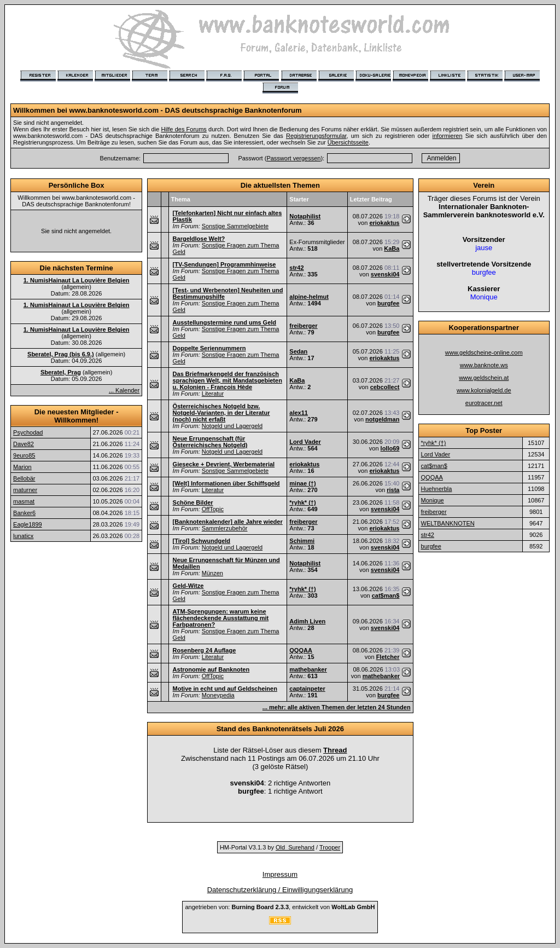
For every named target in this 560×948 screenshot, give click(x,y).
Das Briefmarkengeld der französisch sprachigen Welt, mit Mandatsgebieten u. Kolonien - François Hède (227, 380)
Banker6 (24, 513)
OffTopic (213, 509)
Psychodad (28, 432)
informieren (448, 136)
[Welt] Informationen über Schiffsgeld (226, 483)
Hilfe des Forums (183, 129)
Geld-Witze (188, 586)
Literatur (213, 394)
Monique (433, 500)
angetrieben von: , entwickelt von (280, 907)
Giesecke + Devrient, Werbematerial (224, 464)
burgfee (388, 303)
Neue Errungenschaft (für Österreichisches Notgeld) (210, 442)
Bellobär (24, 478)
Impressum (280, 874)
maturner (25, 490)
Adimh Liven (307, 621)
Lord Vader (305, 442)
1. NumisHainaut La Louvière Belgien (77, 280)
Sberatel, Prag (61, 372)
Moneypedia (218, 695)
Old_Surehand (295, 847)
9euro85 (24, 455)
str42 (296, 268)
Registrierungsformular (316, 136)
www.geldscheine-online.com (484, 352)
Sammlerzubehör (225, 528)
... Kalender (124, 390)
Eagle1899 (28, 524)
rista (393, 490)
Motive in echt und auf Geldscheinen (225, 689)
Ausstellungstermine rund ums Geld (224, 322)
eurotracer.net (484, 403)
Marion (22, 467)
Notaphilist (305, 216)
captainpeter (307, 689)
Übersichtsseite (348, 142)
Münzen (212, 573)
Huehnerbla (437, 489)
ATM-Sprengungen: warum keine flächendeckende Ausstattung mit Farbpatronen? (221, 618)
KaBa (392, 248)
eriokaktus (384, 223)
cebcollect (385, 387)
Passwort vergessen (293, 158)
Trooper (330, 847)
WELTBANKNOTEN (448, 523)
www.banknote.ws (484, 365)
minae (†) (302, 483)
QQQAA (301, 650)
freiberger (303, 326)
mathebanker (308, 669)
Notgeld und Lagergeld (232, 426)
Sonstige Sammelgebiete (235, 226)
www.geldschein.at (484, 378)
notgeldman (382, 419)
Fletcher (388, 657)
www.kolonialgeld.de (484, 390)
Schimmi (302, 541)
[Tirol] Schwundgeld (202, 541)
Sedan (298, 351)
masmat (24, 501)
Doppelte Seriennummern (209, 348)
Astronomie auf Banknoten (211, 669)
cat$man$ (386, 596)
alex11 (299, 413)
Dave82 (24, 444)
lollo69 (390, 448)
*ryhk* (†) (302, 502)
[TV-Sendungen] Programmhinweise (224, 264)
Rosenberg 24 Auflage (205, 650)
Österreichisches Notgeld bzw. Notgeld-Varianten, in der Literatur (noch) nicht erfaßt (221, 413)
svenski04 (385, 274)
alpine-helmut (309, 297)
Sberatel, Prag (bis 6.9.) (61, 354)
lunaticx (23, 536)
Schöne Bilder (193, 502)
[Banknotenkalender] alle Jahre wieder (228, 522)
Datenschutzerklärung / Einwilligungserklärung (280, 890)
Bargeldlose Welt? (199, 239)
